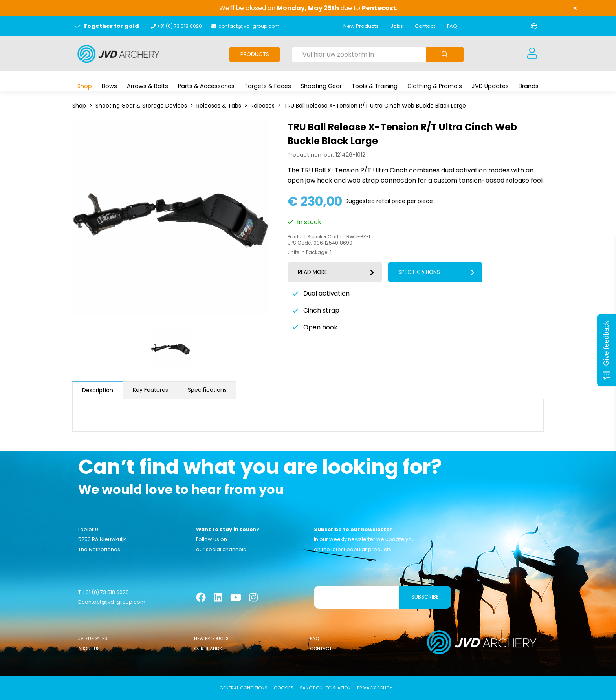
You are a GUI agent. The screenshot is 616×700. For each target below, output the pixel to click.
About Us (89, 649)
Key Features (150, 390)
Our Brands (208, 649)
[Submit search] (445, 55)
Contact (425, 26)
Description (98, 390)
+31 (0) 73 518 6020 (179, 26)
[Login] (532, 54)
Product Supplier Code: (315, 237)
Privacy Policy (375, 688)
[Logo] (118, 54)
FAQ (452, 26)
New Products (361, 26)
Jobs (397, 26)
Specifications (207, 390)
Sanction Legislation (325, 688)
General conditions (244, 688)
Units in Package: (308, 252)
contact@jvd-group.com (249, 26)
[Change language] (534, 26)
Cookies (284, 688)
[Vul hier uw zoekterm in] (359, 55)
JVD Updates (93, 638)
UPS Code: (300, 243)
